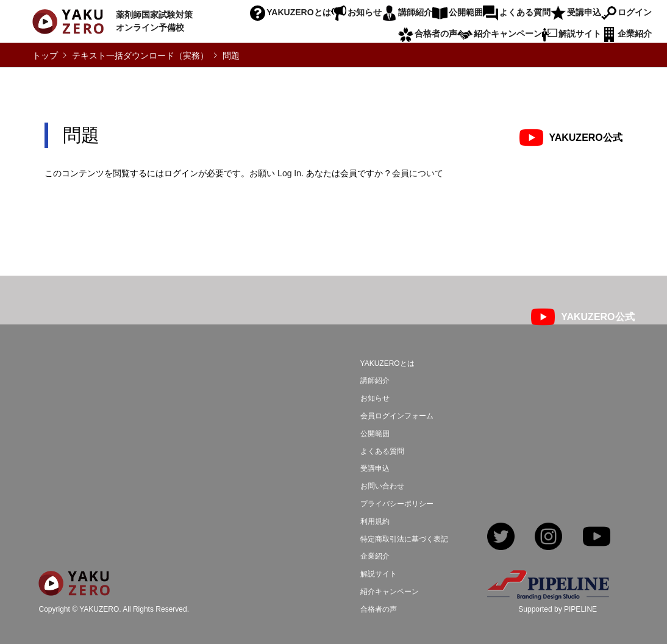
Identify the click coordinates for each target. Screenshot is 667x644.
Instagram (548, 538)
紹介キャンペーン (508, 34)
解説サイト (580, 34)
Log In (289, 173)
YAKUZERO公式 (586, 138)
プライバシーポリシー (397, 504)
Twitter (501, 538)
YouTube (597, 538)
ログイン (635, 12)
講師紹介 (415, 12)
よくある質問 (525, 12)
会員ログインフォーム (397, 416)
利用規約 (375, 521)
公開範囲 (466, 12)
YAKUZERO (99, 610)
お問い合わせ (382, 486)
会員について (418, 173)
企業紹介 (635, 34)
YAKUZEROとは (298, 12)
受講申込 (584, 12)
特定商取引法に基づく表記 (404, 539)
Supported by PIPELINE (558, 609)
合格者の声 (436, 34)
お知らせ (365, 12)
